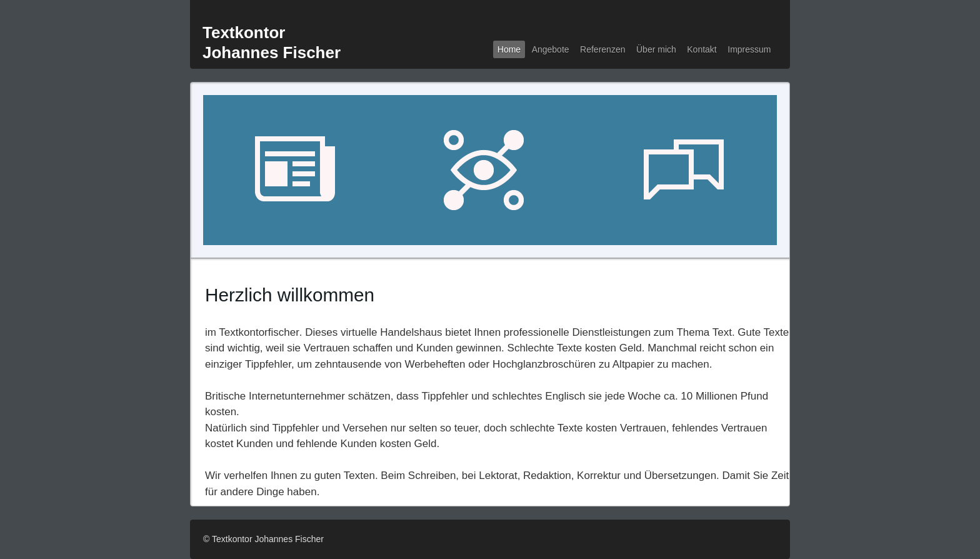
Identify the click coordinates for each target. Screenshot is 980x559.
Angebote (551, 49)
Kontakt (702, 49)
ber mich (656, 49)
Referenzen (602, 49)
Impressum (749, 49)
